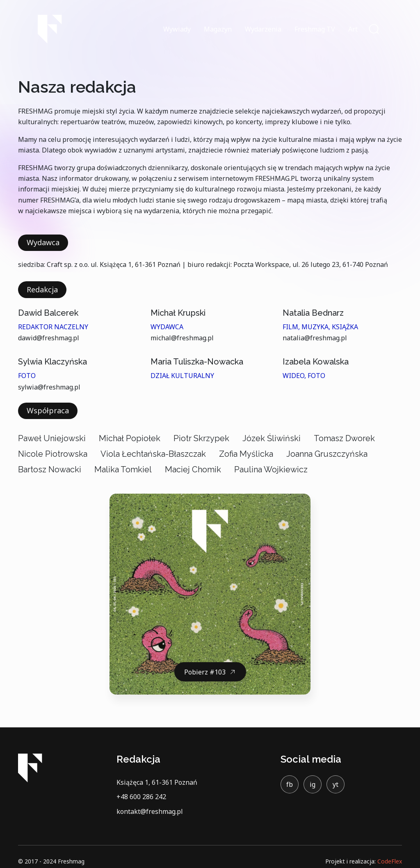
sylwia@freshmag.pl (49, 387)
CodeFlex (390, 861)
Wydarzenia (263, 29)
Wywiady (177, 29)
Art (353, 29)
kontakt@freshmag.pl (150, 811)
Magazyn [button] (218, 29)
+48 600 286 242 (141, 797)
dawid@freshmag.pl (49, 338)
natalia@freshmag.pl (315, 338)
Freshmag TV (315, 29)
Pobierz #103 (205, 672)
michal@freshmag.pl (182, 338)
